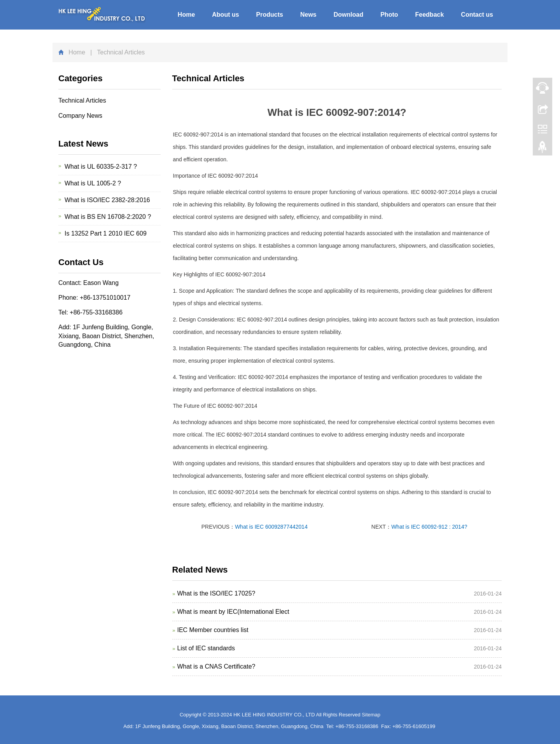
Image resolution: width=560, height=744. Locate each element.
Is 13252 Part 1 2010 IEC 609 (106, 233)
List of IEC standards (206, 648)
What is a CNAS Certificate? (216, 666)
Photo (389, 15)
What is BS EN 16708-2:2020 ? (108, 217)
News (308, 15)
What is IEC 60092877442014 (271, 527)
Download (348, 15)
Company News (80, 116)
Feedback (430, 15)
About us (225, 15)
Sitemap (371, 715)
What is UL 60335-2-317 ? (101, 167)
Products (270, 15)
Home (186, 15)
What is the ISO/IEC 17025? (216, 593)
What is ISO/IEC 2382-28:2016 (107, 200)
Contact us (477, 15)
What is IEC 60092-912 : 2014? (429, 527)
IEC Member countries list (213, 630)
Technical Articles (82, 100)
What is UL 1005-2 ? (93, 183)
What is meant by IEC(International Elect (233, 612)
